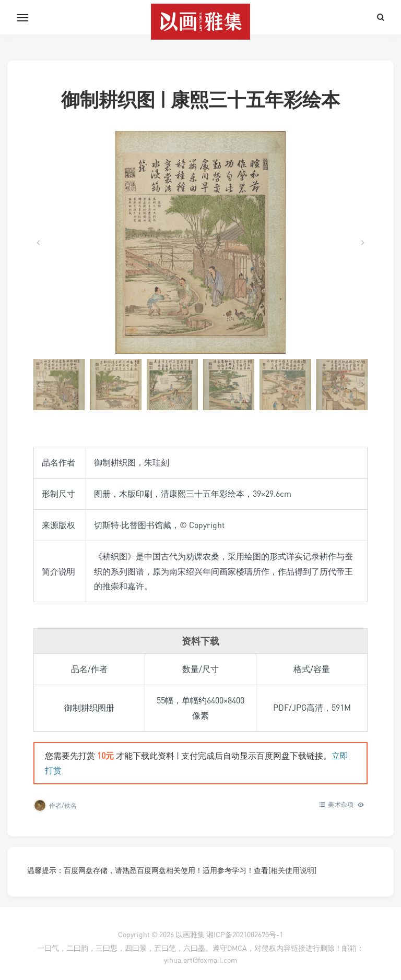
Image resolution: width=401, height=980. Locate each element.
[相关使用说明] (292, 870)
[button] (59, 385)
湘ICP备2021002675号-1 (245, 934)
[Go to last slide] (39, 243)
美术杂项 (341, 804)
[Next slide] (362, 243)
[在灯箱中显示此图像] (200, 242)
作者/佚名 (63, 805)
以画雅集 (190, 934)
